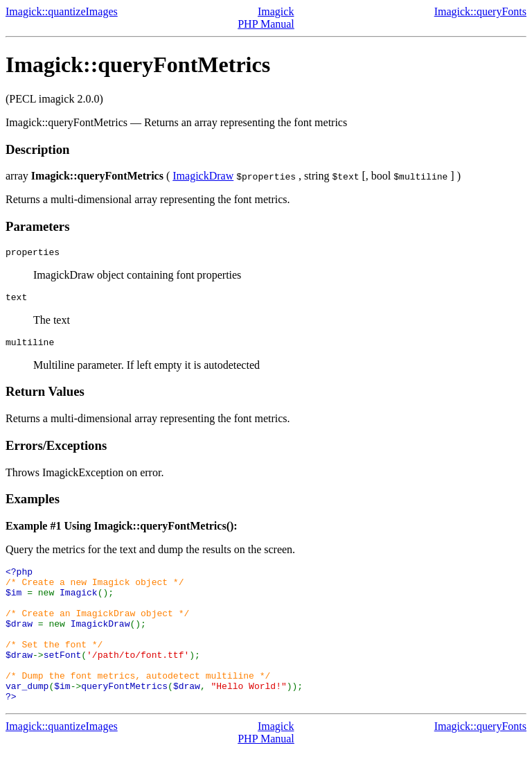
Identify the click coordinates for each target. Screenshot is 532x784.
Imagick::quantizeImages (62, 11)
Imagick (276, 11)
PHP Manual (266, 24)
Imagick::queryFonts (480, 11)
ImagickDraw (203, 176)
